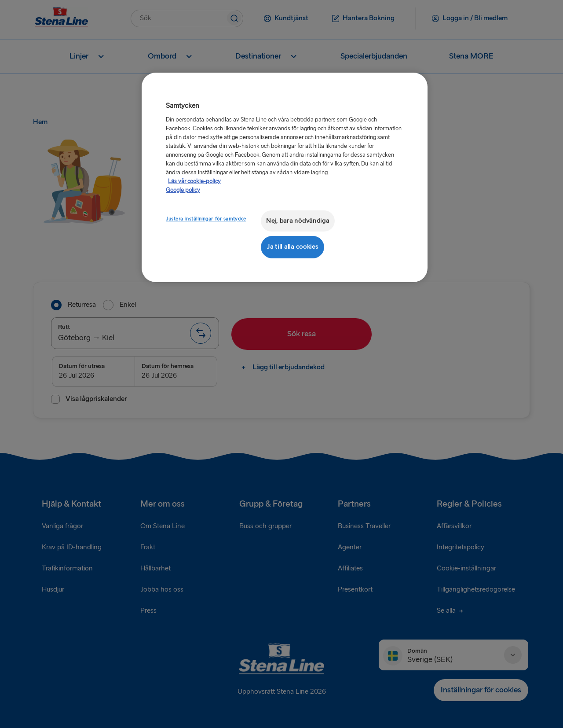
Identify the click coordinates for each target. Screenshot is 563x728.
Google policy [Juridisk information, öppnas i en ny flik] (183, 190)
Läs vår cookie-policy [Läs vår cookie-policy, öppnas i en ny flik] (194, 181)
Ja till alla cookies (292, 247)
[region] (285, 177)
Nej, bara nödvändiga (298, 221)
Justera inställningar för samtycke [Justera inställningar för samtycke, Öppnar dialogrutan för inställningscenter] (206, 219)
